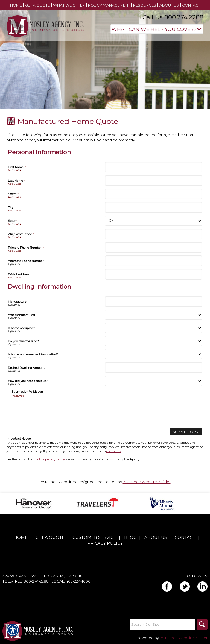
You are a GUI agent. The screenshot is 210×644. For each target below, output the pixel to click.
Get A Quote (50, 537)
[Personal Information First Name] (154, 167)
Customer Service (94, 537)
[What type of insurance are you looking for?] (157, 29)
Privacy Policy (105, 543)
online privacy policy (50, 459)
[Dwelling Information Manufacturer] (154, 302)
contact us (114, 451)
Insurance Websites (58, 482)
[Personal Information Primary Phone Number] (154, 247)
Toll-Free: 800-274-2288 (26, 581)
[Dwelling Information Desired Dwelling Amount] (154, 367)
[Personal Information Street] (154, 194)
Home (21, 537)
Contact (185, 537)
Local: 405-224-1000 (71, 581)
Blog (130, 537)
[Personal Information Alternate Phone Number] (154, 261)
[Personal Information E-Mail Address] (154, 274)
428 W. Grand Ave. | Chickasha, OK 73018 (43, 576)
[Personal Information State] (154, 221)
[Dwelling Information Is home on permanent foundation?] (154, 354)
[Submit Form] (186, 432)
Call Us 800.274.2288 (173, 17)
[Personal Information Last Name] (154, 180)
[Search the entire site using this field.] (162, 624)
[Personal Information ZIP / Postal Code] (154, 234)
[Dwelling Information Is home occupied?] (154, 328)
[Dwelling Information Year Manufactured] (154, 315)
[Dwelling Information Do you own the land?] (154, 341)
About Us (156, 537)
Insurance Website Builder (147, 482)
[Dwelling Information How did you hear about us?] (154, 381)
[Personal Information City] (154, 207)
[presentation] (53, 408)
